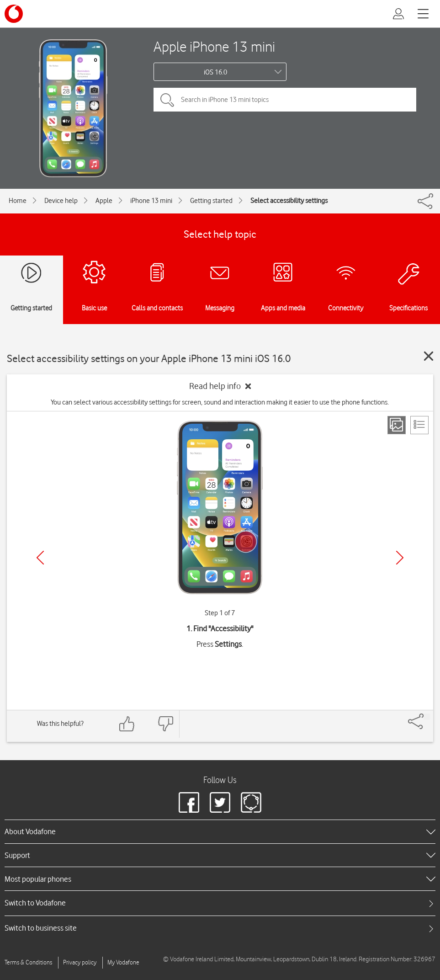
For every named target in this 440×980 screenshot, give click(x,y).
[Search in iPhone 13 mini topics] (285, 100)
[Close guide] (429, 356)
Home (18, 201)
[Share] (427, 717)
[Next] (400, 558)
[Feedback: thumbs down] (165, 724)
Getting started (211, 201)
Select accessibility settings (289, 201)
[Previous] (40, 558)
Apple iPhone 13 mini (214, 46)
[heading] (220, 831)
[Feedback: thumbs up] (127, 724)
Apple (104, 201)
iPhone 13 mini (151, 201)
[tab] (220, 903)
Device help (61, 201)
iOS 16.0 (215, 72)
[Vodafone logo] (14, 14)
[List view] (419, 425)
